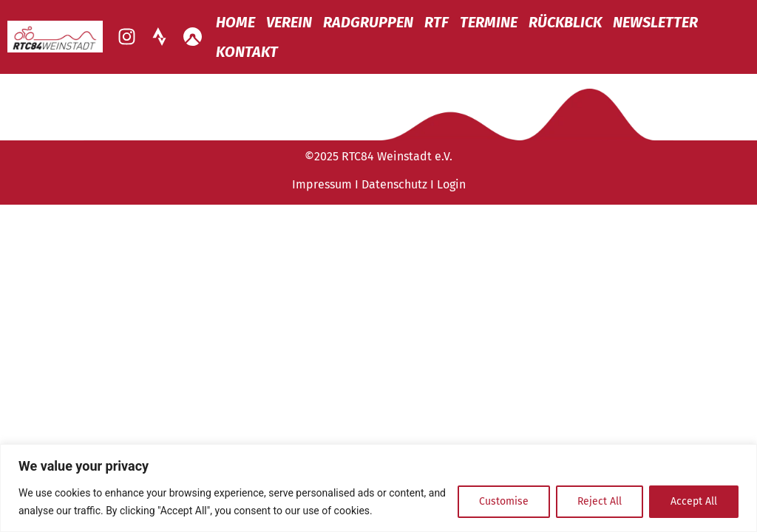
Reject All (600, 501)
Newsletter (655, 22)
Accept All (694, 501)
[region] (378, 488)
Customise (504, 501)
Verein (289, 22)
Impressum (322, 184)
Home (235, 22)
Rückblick (565, 22)
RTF (437, 22)
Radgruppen (368, 22)
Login (451, 184)
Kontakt (247, 52)
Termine (489, 22)
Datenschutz (394, 184)
